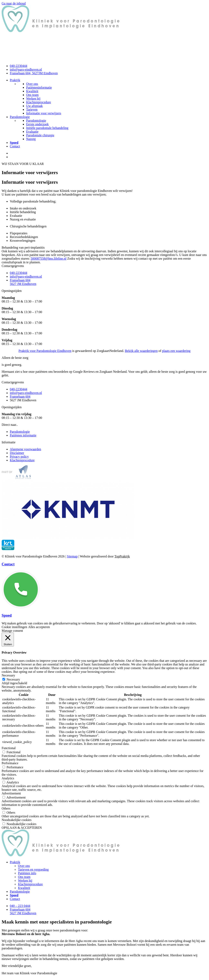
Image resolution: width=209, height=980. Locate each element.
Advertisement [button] (11, 793)
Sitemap (72, 556)
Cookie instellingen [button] (14, 627)
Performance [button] (10, 763)
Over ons (24, 866)
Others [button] (6, 808)
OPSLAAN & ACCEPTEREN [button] (22, 828)
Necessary (13, 679)
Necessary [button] (8, 675)
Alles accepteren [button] (39, 627)
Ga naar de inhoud (14, 3)
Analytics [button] (8, 778)
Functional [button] (9, 748)
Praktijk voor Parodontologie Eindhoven (45, 351)
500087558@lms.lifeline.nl (49, 259)
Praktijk (15, 80)
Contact (15, 146)
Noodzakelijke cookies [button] (17, 820)
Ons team (24, 877)
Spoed (7, 615)
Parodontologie (20, 117)
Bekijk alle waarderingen (141, 351)
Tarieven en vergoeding (33, 869)
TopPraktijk (122, 556)
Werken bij (25, 880)
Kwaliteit (24, 888)
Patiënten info (27, 873)
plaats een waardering (176, 351)
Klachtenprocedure (30, 884)
